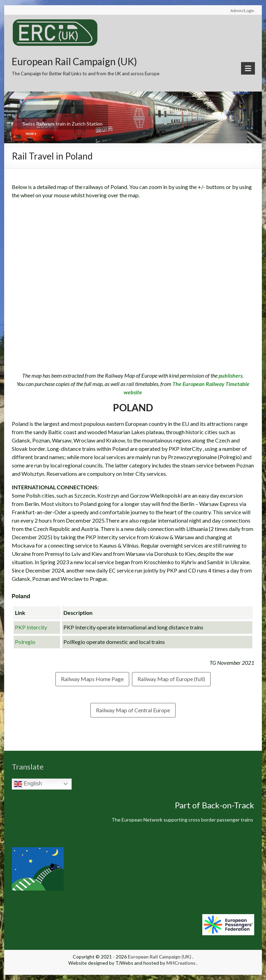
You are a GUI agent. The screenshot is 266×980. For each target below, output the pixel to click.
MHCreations (181, 963)
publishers (230, 375)
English (28, 784)
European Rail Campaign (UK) (74, 61)
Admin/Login (242, 11)
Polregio (25, 642)
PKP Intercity (31, 627)
